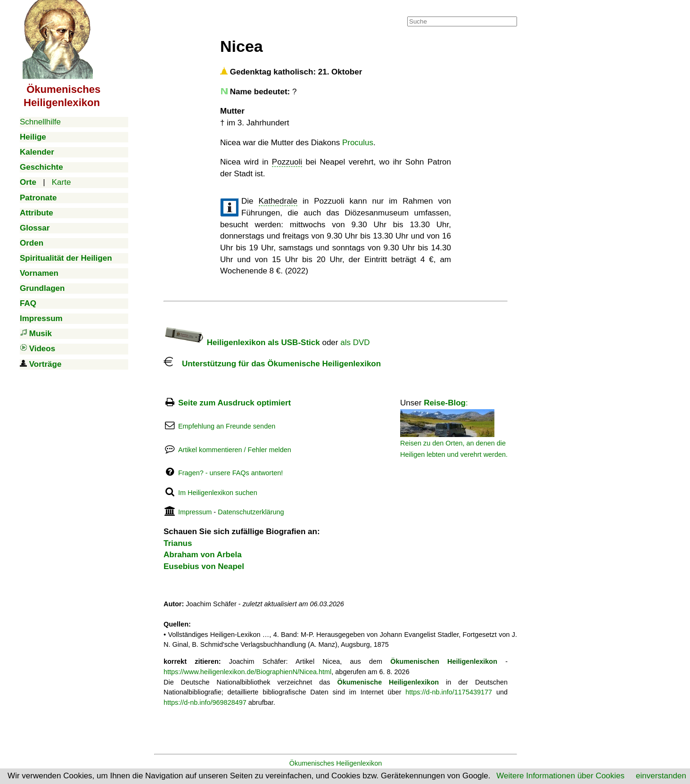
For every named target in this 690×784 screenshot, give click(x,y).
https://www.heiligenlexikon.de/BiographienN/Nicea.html (247, 672)
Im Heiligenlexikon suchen (218, 493)
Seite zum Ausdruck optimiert (234, 403)
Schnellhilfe (40, 122)
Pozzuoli (287, 162)
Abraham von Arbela (203, 555)
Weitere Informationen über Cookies (560, 776)
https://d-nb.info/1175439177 (449, 692)
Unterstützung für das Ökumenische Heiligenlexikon (272, 364)
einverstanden (661, 776)
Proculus (358, 143)
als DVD (355, 342)
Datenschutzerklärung (251, 512)
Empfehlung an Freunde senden (227, 426)
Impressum (195, 512)
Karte (62, 182)
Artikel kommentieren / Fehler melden (235, 450)
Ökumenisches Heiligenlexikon (336, 763)
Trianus (178, 543)
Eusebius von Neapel (204, 566)
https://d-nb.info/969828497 (205, 702)
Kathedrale (278, 201)
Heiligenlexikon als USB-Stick (242, 342)
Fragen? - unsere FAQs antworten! (230, 473)
